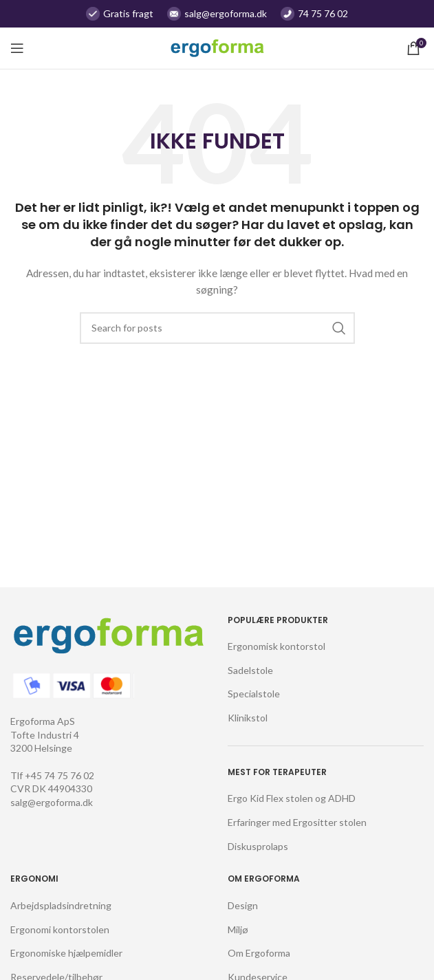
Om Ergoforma (259, 953)
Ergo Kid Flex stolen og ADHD (292, 798)
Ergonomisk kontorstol (276, 646)
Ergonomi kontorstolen (60, 929)
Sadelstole (250, 670)
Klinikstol (248, 718)
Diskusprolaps (258, 846)
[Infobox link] (217, 14)
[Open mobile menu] (17, 48)
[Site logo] (217, 47)
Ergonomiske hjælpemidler (66, 953)
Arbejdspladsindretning (61, 905)
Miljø (238, 929)
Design (243, 905)
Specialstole (254, 694)
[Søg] (217, 328)
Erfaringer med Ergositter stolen (297, 822)
